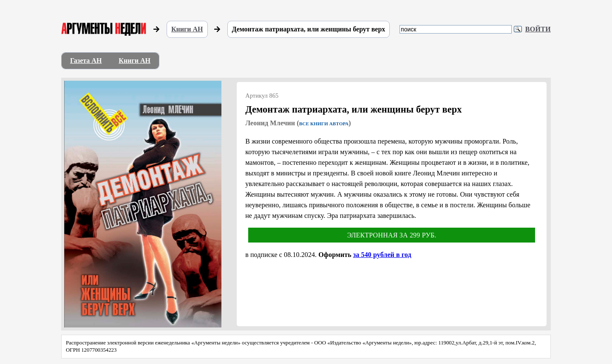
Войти (538, 29)
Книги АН (187, 29)
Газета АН (86, 61)
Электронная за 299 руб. (392, 235)
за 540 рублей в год (382, 255)
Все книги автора (324, 124)
